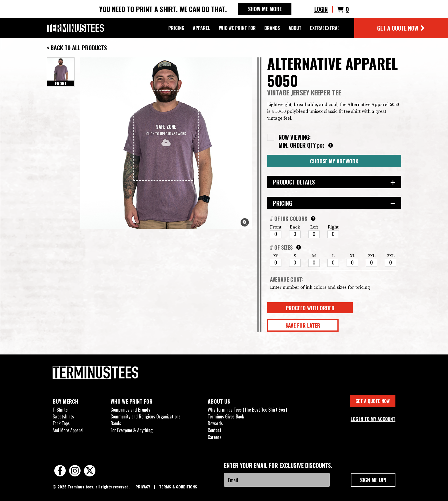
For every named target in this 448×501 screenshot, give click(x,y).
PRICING (176, 28)
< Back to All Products (77, 48)
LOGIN (321, 9)
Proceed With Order (310, 308)
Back (295, 227)
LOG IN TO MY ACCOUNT (373, 419)
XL (352, 256)
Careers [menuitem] (215, 437)
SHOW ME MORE (265, 9)
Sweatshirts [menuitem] (63, 416)
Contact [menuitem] (215, 430)
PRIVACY (143, 487)
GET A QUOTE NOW (401, 28)
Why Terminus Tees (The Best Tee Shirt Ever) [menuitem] (247, 410)
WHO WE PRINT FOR (237, 28)
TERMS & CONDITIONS (178, 487)
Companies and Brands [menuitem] (130, 410)
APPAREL (202, 28)
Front (276, 227)
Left (314, 227)
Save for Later (303, 325)
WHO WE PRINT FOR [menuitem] (132, 401)
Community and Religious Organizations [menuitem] (146, 416)
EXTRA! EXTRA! (324, 28)
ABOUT (295, 28)
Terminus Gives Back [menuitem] (226, 416)
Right (333, 227)
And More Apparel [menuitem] (68, 430)
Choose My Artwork (334, 161)
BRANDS (272, 28)
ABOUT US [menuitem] (219, 401)
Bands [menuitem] (116, 423)
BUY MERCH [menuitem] (65, 401)
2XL (372, 256)
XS (276, 256)
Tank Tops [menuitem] (61, 423)
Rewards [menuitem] (215, 423)
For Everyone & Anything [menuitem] (132, 430)
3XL (391, 256)
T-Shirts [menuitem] (60, 410)
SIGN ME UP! (373, 480)
